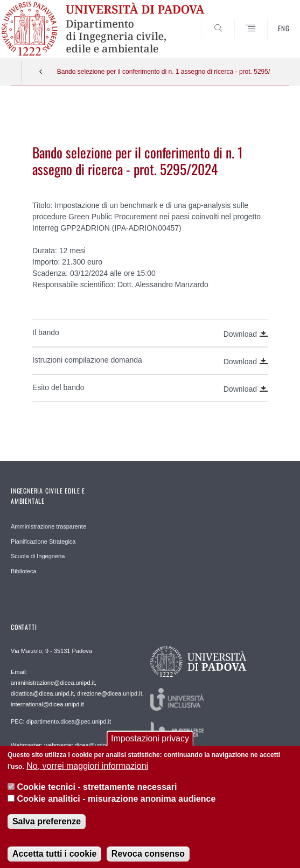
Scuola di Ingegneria (38, 556)
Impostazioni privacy (150, 742)
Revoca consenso (148, 857)
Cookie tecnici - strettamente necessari (97, 790)
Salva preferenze (47, 825)
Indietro (41, 72)
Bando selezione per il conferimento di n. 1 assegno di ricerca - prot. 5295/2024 (164, 72)
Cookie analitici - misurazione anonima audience (116, 803)
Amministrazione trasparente (48, 526)
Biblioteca (24, 571)
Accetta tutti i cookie (54, 857)
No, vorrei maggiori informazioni (87, 770)
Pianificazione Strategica (43, 541)
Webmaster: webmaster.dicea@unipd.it (62, 745)
